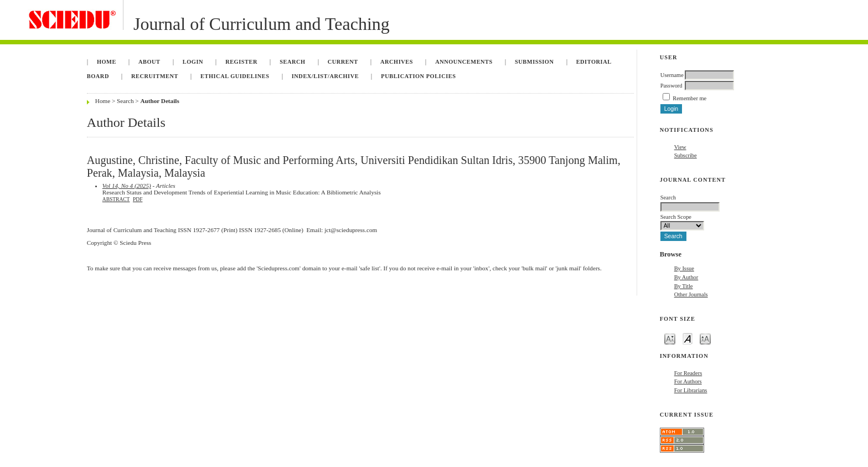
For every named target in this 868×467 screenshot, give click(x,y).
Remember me (689, 98)
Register (241, 62)
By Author (686, 277)
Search (292, 62)
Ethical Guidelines (235, 76)
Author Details (159, 101)
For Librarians (691, 390)
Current (343, 62)
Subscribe (686, 155)
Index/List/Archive (325, 76)
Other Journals (691, 294)
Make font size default (688, 338)
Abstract (116, 199)
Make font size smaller (670, 338)
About (149, 62)
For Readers (688, 373)
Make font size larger (705, 338)
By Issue (684, 268)
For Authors (688, 381)
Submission (534, 62)
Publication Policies (418, 76)
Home (107, 62)
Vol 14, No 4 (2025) (127, 186)
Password (671, 86)
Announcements (464, 62)
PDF (138, 199)
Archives (397, 62)
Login (193, 62)
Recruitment (155, 76)
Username (672, 75)
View (680, 147)
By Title (684, 286)
